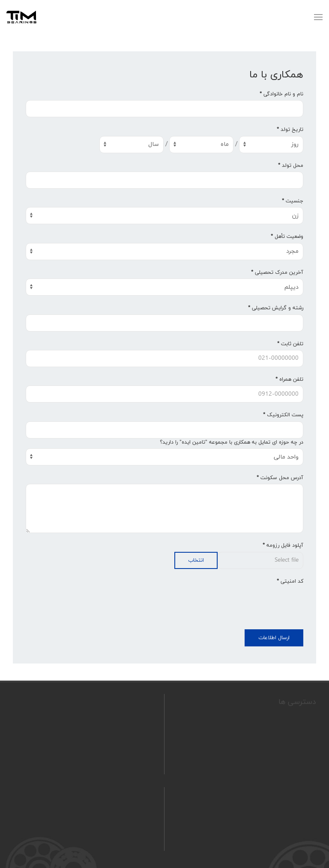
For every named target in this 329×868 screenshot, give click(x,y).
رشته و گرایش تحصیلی (276, 308)
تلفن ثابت (290, 344)
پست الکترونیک (283, 415)
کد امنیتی (290, 581)
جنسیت (293, 201)
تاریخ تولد (290, 130)
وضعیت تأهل (287, 237)
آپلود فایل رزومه (283, 545)
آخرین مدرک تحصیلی (277, 273)
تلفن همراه (289, 379)
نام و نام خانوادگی (281, 94)
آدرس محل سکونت (280, 478)
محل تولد (291, 166)
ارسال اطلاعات (274, 638)
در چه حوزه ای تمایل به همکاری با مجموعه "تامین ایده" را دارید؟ (232, 442)
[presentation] (238, 604)
